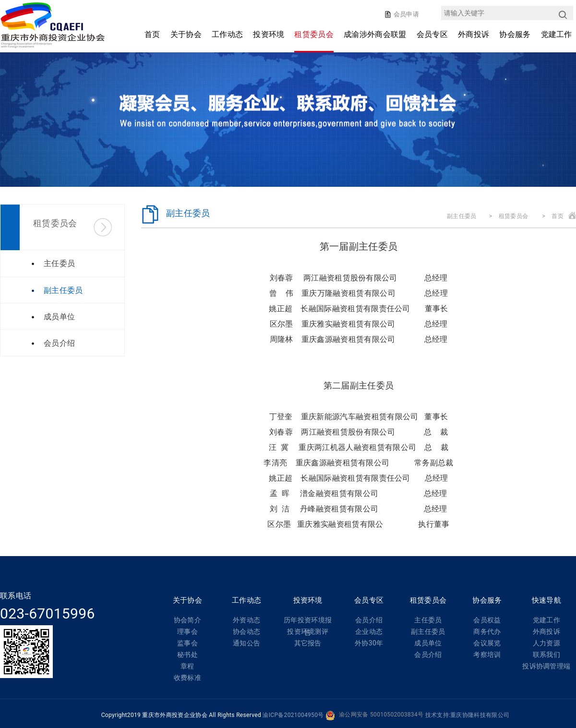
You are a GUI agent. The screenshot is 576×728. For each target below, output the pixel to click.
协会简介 (187, 620)
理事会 (187, 631)
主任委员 (428, 620)
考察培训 (487, 655)
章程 (187, 666)
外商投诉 (474, 34)
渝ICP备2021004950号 (293, 715)
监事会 (187, 643)
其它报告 (308, 643)
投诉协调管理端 (546, 666)
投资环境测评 (308, 631)
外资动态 (246, 620)
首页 (152, 34)
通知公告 (246, 643)
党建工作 (557, 34)
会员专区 (432, 34)
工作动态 (227, 34)
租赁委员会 (314, 34)
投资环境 (269, 34)
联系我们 (546, 655)
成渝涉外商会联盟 (375, 34)
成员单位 (428, 643)
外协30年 (369, 643)
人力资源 (546, 643)
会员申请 (405, 14)
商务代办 (487, 631)
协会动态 (246, 631)
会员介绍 (369, 620)
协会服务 (515, 34)
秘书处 (187, 655)
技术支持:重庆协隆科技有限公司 (468, 715)
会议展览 (487, 643)
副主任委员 (462, 216)
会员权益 (487, 620)
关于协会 (186, 34)
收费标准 (187, 678)
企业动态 (369, 631)
